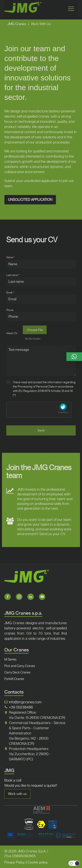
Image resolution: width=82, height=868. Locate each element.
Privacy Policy (15, 862)
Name (10, 257)
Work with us (17, 794)
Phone (10, 310)
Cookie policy (38, 862)
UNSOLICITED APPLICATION (30, 200)
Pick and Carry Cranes (20, 666)
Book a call (13, 780)
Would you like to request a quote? (31, 785)
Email (10, 293)
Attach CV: (12, 333)
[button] (74, 357)
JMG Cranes (17, 24)
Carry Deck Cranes (17, 672)
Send (41, 430)
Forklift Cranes (14, 679)
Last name (13, 275)
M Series (10, 659)
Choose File (35, 330)
